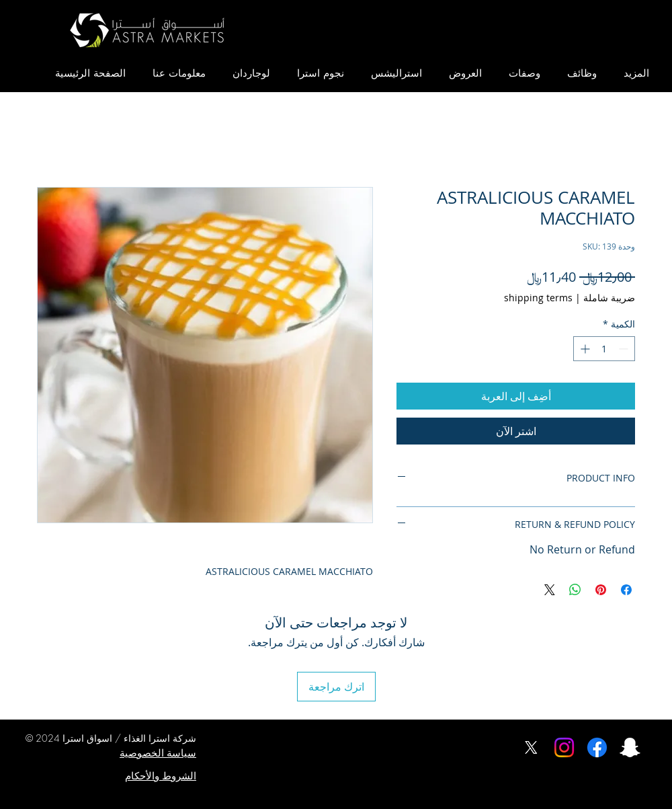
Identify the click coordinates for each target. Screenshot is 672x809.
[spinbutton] (604, 349)
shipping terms (538, 298)
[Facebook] (597, 747)
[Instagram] (564, 747)
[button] (636, 74)
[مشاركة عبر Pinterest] (601, 590)
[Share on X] (550, 590)
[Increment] (584, 349)
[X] (531, 747)
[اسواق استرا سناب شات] (630, 747)
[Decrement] (625, 349)
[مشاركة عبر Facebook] (626, 590)
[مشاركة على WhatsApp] (575, 590)
